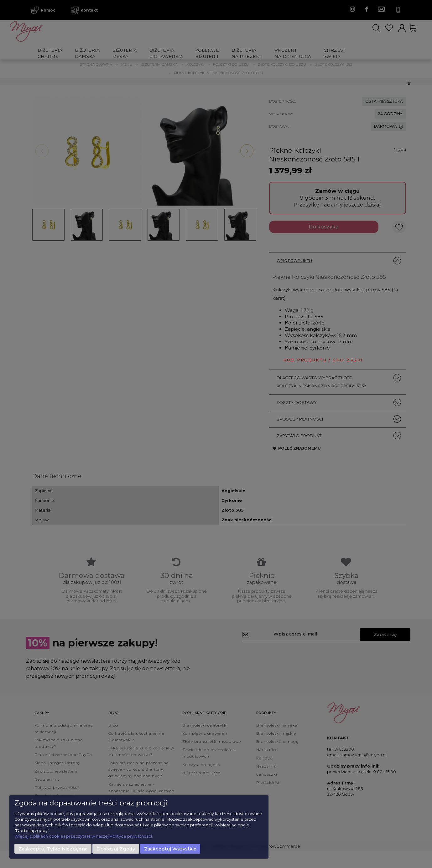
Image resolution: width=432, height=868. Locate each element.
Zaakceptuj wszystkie (170, 849)
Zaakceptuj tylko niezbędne (53, 849)
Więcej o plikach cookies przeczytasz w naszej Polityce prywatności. (84, 836)
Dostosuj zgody (116, 849)
